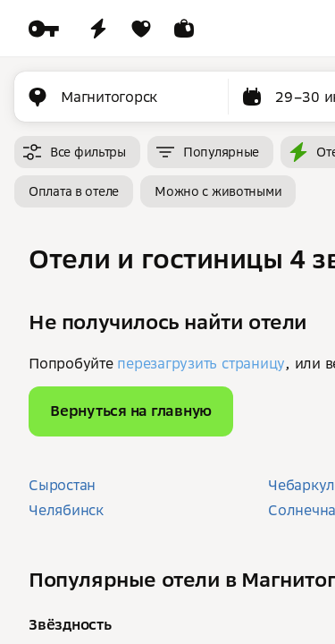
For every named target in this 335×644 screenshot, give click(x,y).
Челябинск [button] (66, 510)
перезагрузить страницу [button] (201, 363)
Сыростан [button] (62, 485)
